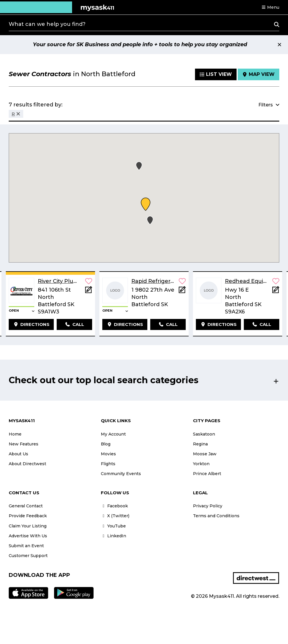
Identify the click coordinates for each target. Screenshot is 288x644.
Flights (108, 464)
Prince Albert (207, 474)
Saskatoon (204, 434)
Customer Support (28, 556)
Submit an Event (26, 546)
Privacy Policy (208, 506)
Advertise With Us (28, 536)
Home (15, 434)
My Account (113, 434)
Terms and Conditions (216, 516)
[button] (270, 7)
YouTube (113, 526)
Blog (106, 444)
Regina (200, 444)
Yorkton (201, 464)
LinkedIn (113, 536)
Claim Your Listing (28, 526)
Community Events (121, 474)
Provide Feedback (28, 516)
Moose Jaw (205, 454)
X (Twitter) (115, 516)
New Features (24, 444)
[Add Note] (89, 291)
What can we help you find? (47, 24)
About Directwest (27, 464)
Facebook (114, 506)
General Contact (26, 506)
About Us (18, 454)
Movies (108, 454)
